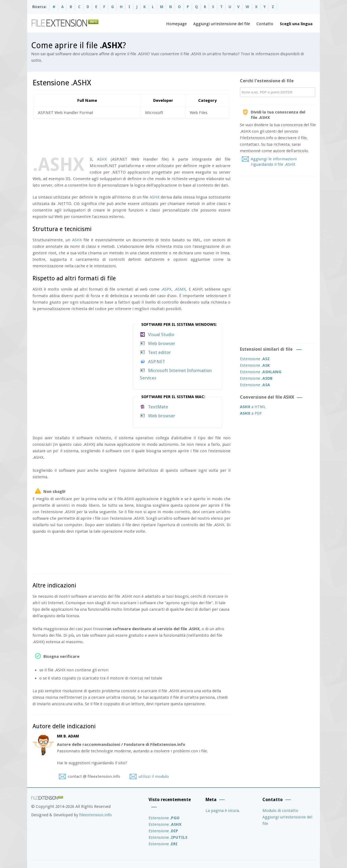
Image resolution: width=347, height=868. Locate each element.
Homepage (176, 24)
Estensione (255, 359)
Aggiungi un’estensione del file (222, 24)
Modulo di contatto (280, 811)
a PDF (251, 413)
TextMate (158, 407)
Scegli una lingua (296, 24)
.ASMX (180, 289)
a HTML (253, 407)
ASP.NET (157, 362)
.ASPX (166, 289)
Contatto (265, 24)
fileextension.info (95, 815)
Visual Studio (161, 334)
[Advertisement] (131, 136)
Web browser (162, 343)
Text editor (159, 352)
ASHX (102, 159)
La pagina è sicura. (223, 811)
